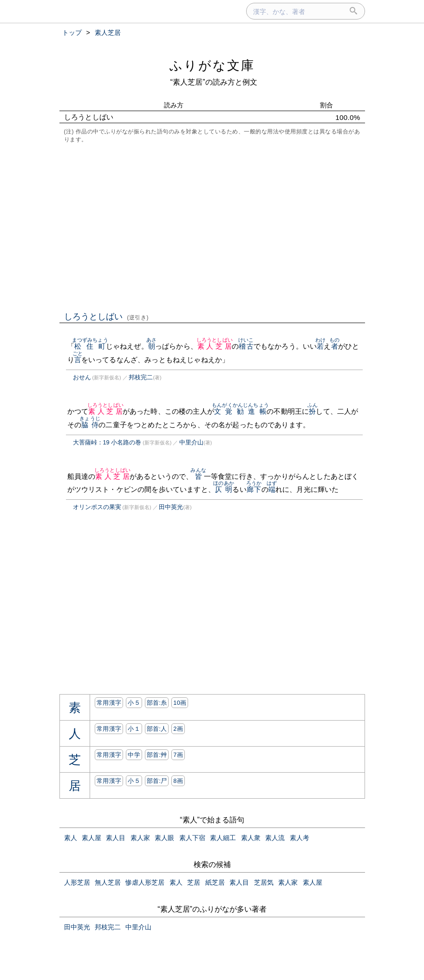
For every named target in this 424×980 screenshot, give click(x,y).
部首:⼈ (157, 729)
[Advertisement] (212, 226)
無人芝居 (108, 882)
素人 (71, 838)
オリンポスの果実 (97, 507)
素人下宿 (192, 838)
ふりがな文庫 (212, 65)
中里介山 (191, 442)
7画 (178, 755)
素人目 (116, 838)
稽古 (246, 346)
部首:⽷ (157, 703)
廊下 (254, 489)
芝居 (194, 882)
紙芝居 (215, 882)
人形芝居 (77, 882)
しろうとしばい (107, 317)
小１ (134, 729)
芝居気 (264, 882)
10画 (180, 703)
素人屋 (91, 838)
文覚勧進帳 (240, 411)
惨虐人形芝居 (145, 882)
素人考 (300, 838)
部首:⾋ (157, 755)
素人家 (140, 838)
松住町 (90, 346)
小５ (134, 703)
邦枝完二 (141, 377)
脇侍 (90, 425)
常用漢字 (109, 703)
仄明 (224, 489)
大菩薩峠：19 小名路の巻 (107, 442)
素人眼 (164, 838)
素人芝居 (215, 346)
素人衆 (251, 838)
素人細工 (223, 838)
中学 (134, 755)
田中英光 (171, 507)
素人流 (275, 838)
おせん (82, 377)
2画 (178, 729)
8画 (178, 781)
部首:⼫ (157, 781)
